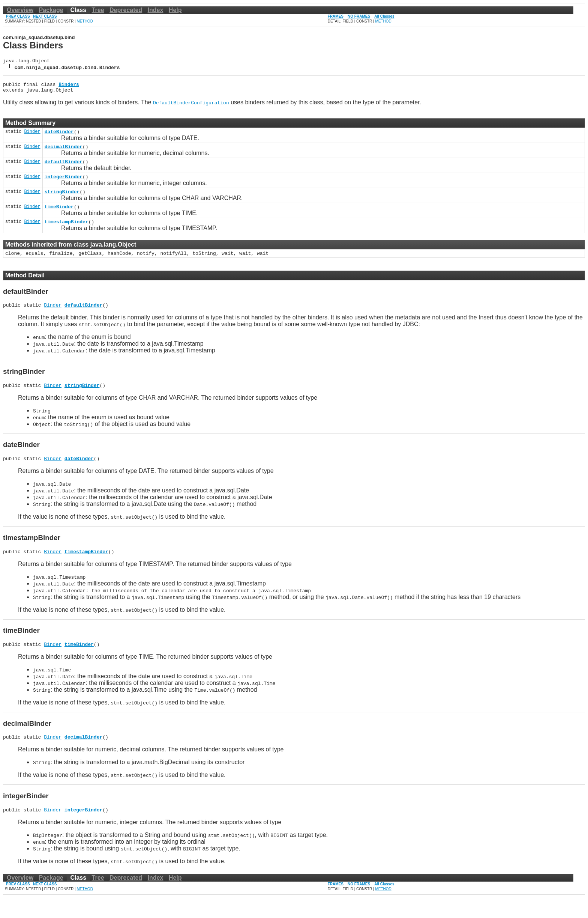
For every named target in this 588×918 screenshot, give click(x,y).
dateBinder (59, 136)
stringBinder (62, 200)
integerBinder (64, 184)
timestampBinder (67, 233)
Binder (32, 136)
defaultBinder (64, 168)
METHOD (85, 21)
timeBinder (59, 217)
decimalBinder (64, 152)
